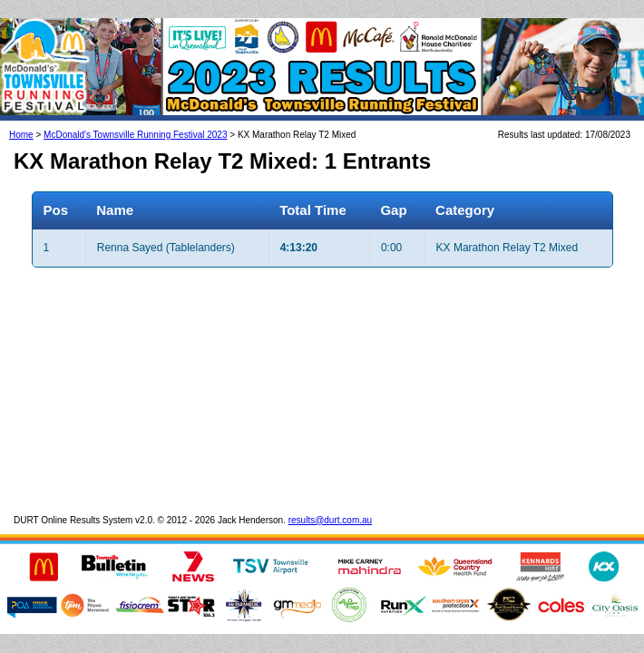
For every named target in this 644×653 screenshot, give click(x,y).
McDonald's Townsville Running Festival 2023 (135, 117)
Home (21, 117)
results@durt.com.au (330, 502)
